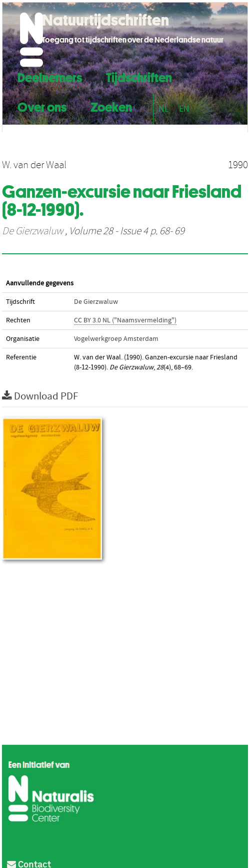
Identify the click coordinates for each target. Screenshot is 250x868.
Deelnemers (50, 76)
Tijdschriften (139, 76)
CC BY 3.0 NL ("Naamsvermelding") (125, 320)
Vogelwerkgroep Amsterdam (116, 339)
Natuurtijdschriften (105, 20)
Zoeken (111, 106)
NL (164, 109)
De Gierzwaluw (32, 231)
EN (184, 109)
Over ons (42, 106)
